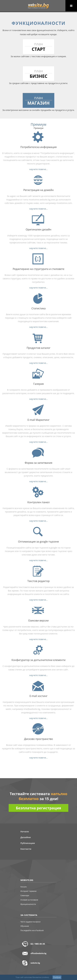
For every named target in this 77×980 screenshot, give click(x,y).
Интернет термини (28, 891)
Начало (25, 831)
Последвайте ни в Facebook (32, 930)
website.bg (35, 963)
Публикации (28, 843)
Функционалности (28, 904)
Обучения (25, 926)
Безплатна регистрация (38, 808)
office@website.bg (38, 953)
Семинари (25, 895)
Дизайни (26, 837)
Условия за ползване (29, 900)
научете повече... (39, 169)
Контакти (26, 849)
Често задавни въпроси (30, 922)
